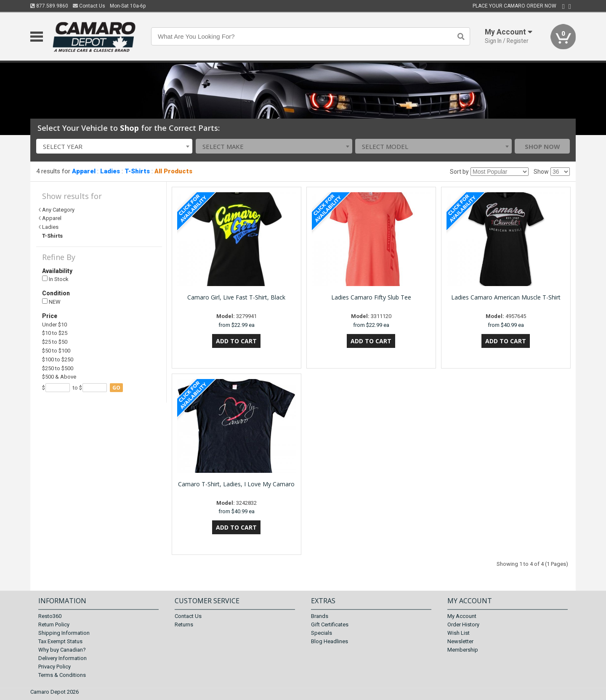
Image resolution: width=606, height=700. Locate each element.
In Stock (55, 279)
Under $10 (54, 325)
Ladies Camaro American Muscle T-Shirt (506, 297)
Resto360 (50, 616)
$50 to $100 (56, 351)
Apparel (84, 171)
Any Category (58, 210)
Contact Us (89, 6)
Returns (184, 624)
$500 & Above (59, 377)
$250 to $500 (58, 368)
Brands (320, 616)
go (116, 388)
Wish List (458, 633)
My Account (462, 616)
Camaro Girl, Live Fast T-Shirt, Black (236, 297)
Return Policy (54, 624)
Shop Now (542, 146)
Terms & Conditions (62, 675)
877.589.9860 (49, 6)
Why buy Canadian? (62, 650)
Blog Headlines (330, 641)
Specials (322, 633)
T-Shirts (137, 171)
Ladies (110, 171)
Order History (463, 624)
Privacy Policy (54, 667)
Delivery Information (62, 658)
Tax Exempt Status (60, 641)
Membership (463, 650)
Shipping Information (64, 633)
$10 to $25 (55, 333)
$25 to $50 (55, 342)
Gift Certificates (330, 624)
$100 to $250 (58, 359)
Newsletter (460, 641)
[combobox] (114, 146)
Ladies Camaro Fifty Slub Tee (371, 297)
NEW (51, 302)
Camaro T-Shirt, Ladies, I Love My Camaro (236, 484)
